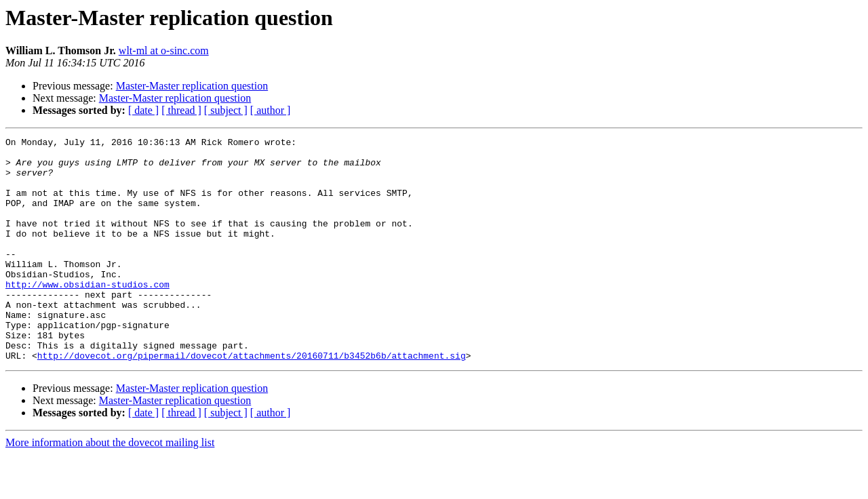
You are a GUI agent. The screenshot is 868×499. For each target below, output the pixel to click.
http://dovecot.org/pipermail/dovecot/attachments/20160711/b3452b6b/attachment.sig (252, 400)
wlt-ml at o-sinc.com (164, 51)
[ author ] (271, 110)
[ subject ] (226, 110)
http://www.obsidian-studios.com (87, 315)
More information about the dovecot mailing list (110, 487)
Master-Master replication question (192, 86)
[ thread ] (181, 110)
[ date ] (143, 110)
